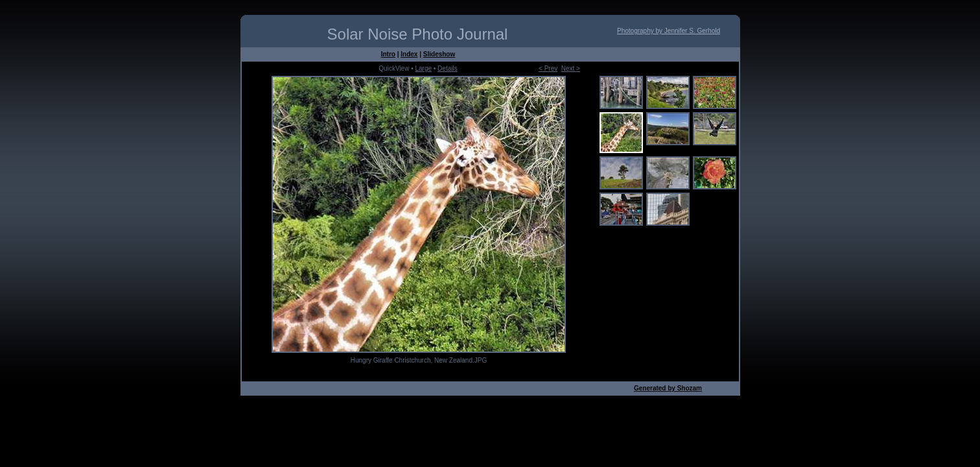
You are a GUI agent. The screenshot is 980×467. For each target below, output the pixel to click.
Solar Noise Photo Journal (418, 34)
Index (409, 54)
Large (423, 68)
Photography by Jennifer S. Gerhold (669, 31)
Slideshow (439, 54)
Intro (388, 54)
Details (448, 68)
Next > (571, 68)
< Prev (548, 68)
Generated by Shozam (668, 388)
